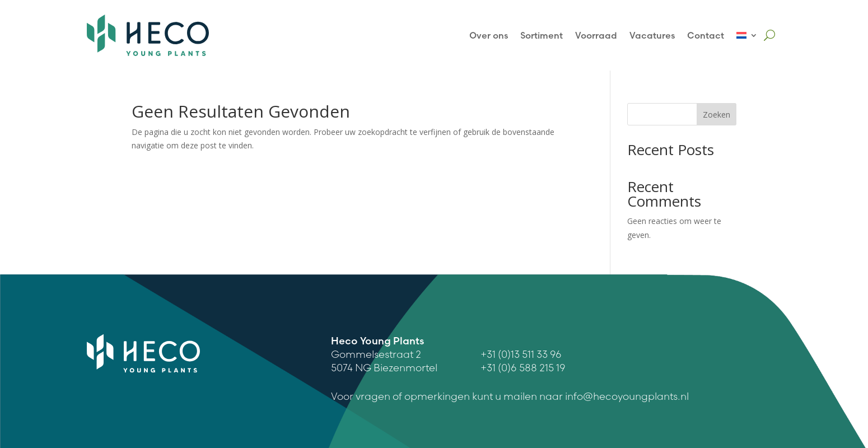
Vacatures (652, 35)
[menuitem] (747, 35)
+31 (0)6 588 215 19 (523, 368)
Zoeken (717, 115)
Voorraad (596, 35)
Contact (706, 35)
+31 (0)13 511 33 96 (521, 354)
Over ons (489, 35)
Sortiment (542, 35)
